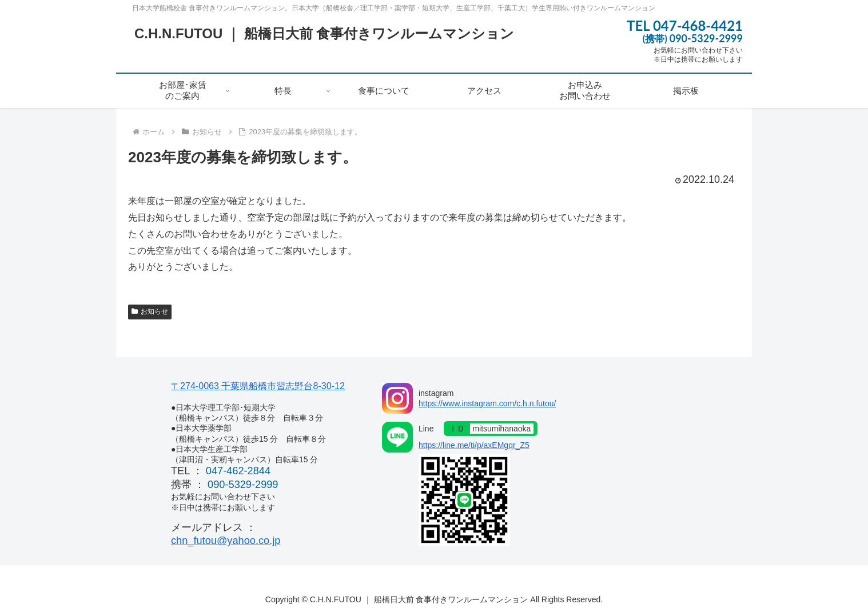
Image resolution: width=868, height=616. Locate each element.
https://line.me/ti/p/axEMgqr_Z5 (474, 445)
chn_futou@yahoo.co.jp (226, 541)
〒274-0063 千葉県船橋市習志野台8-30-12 (258, 386)
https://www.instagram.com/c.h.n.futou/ (487, 403)
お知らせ (150, 311)
